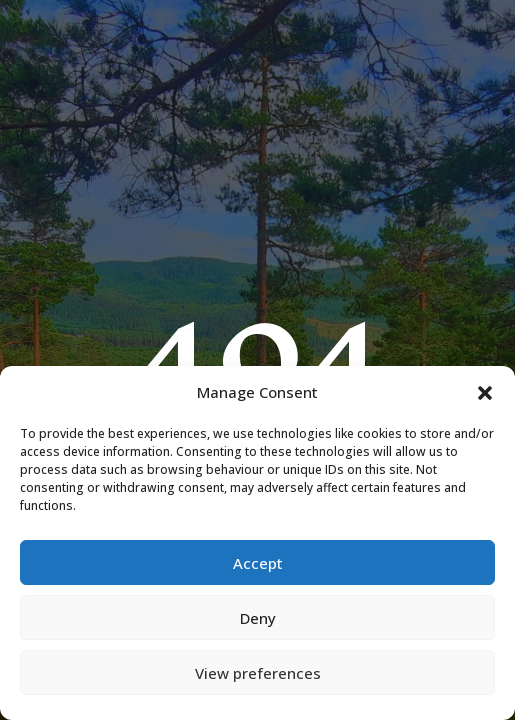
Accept (258, 563)
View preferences (258, 673)
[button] (485, 393)
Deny (258, 618)
